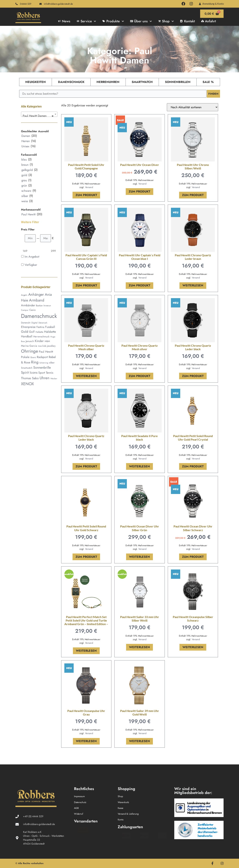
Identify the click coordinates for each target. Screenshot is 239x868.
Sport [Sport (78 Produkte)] (42, 373)
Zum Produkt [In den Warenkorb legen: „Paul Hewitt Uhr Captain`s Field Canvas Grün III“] (86, 285)
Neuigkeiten (36, 82)
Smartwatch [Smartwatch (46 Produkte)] (27, 368)
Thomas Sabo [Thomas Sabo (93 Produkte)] (30, 378)
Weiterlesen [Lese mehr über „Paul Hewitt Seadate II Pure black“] (139, 466)
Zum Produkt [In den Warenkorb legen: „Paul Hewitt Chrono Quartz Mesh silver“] (139, 376)
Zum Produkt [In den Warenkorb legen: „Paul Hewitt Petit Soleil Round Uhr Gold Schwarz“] (86, 557)
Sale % (208, 82)
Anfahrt (209, 21)
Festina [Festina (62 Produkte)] (40, 327)
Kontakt (188, 21)
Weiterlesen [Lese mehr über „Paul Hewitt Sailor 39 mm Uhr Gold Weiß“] (139, 741)
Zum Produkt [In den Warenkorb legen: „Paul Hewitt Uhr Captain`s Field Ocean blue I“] (139, 285)
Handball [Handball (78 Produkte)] (27, 336)
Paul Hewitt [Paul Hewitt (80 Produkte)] (46, 352)
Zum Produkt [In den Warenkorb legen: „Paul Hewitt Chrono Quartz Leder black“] (193, 376)
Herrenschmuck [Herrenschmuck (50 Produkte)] (41, 337)
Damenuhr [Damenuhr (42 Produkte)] (26, 323)
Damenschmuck (71, 82)
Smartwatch (142, 82)
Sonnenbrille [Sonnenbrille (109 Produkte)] (42, 368)
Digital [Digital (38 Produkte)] (35, 323)
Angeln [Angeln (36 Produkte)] (24, 295)
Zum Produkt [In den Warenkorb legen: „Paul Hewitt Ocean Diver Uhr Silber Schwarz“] (193, 557)
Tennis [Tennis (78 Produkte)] (50, 373)
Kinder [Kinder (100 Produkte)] (39, 341)
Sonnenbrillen (178, 82)
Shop (166, 21)
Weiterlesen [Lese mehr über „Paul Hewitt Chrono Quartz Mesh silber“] (86, 376)
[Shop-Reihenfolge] (193, 107)
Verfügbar (31, 265)
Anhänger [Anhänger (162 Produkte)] (36, 295)
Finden (213, 94)
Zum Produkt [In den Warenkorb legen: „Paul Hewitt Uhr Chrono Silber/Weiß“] (193, 195)
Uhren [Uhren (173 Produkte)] (45, 378)
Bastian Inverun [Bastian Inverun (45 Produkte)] (43, 306)
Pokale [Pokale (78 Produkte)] (25, 357)
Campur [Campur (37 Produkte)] (25, 310)
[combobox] (39, 114)
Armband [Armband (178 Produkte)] (37, 300)
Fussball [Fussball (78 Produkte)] (50, 327)
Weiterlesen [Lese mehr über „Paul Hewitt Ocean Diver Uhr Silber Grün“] (139, 557)
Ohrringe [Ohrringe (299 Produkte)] (29, 351)
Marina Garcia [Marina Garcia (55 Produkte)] (29, 346)
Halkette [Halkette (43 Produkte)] (39, 332)
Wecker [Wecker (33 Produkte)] (54, 378)
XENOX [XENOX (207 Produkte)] (27, 384)
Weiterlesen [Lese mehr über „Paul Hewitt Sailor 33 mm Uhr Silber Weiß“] (139, 647)
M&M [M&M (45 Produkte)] (47, 341)
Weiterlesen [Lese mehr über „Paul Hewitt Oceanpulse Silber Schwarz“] (193, 647)
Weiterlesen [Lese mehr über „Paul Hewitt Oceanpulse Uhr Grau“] (86, 741)
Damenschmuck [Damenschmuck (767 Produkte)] (39, 316)
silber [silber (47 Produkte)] (52, 363)
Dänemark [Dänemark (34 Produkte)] (43, 323)
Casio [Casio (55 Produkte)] (33, 310)
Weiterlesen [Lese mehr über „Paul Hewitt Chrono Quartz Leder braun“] (193, 285)
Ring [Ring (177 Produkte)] (35, 362)
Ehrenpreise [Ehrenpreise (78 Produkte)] (28, 327)
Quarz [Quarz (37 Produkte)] (33, 357)
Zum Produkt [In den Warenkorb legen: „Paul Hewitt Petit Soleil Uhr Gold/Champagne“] (86, 195)
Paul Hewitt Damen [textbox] (38, 116)
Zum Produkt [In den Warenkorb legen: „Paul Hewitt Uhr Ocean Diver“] (139, 191)
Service (86, 21)
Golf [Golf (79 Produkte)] (32, 332)
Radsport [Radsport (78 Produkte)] (42, 357)
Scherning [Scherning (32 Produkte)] (44, 363)
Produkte (113, 21)
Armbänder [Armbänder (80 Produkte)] (28, 305)
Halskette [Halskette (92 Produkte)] (50, 332)
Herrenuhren (108, 82)
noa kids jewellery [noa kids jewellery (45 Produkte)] (47, 346)
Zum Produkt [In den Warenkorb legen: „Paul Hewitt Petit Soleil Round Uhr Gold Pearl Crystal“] (193, 466)
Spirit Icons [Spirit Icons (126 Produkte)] (29, 372)
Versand (89, 187)
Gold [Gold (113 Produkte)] (25, 332)
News (64, 21)
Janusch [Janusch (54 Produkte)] (30, 341)
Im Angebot (32, 257)
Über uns (141, 21)
